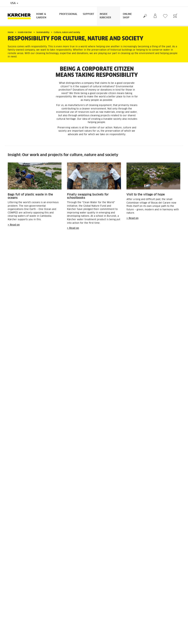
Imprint (56, 621)
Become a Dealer (17, 617)
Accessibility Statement (65, 608)
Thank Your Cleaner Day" (81, 408)
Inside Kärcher (105, 16)
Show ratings (148, 617)
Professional (68, 14)
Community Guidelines (65, 612)
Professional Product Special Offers (27, 630)
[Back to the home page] (21, 16)
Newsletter (14, 621)
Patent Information (63, 617)
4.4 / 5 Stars (148, 608)
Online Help (121, 629)
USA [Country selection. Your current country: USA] (14, 3)
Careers (12, 612)
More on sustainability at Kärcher (35, 534)
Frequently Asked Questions (23, 608)
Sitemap (57, 626)
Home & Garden (41, 16)
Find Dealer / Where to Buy (23, 599)
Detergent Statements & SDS (23, 626)
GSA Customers (16, 604)
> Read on (14, 225)
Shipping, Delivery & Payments (114, 559)
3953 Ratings (149, 613)
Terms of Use (59, 599)
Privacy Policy (60, 604)
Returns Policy (105, 563)
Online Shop (127, 16)
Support (88, 14)
